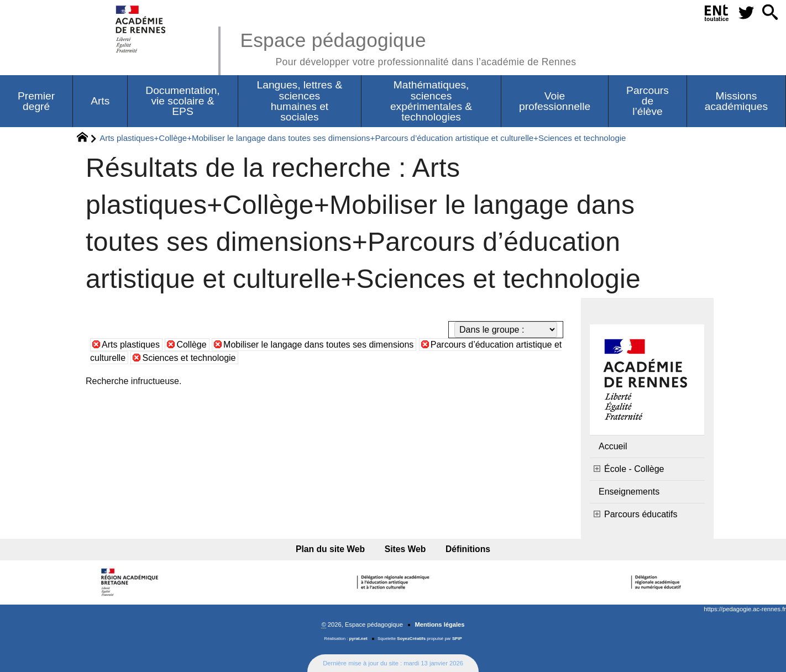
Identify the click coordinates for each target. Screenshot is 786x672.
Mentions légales (439, 624)
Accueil (613, 446)
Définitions (468, 549)
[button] (770, 13)
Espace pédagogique (408, 47)
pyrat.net (358, 639)
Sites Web (405, 549)
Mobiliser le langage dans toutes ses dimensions (318, 345)
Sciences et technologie (189, 358)
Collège (191, 345)
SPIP (457, 639)
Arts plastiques (131, 345)
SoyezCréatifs (411, 639)
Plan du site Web (330, 549)
